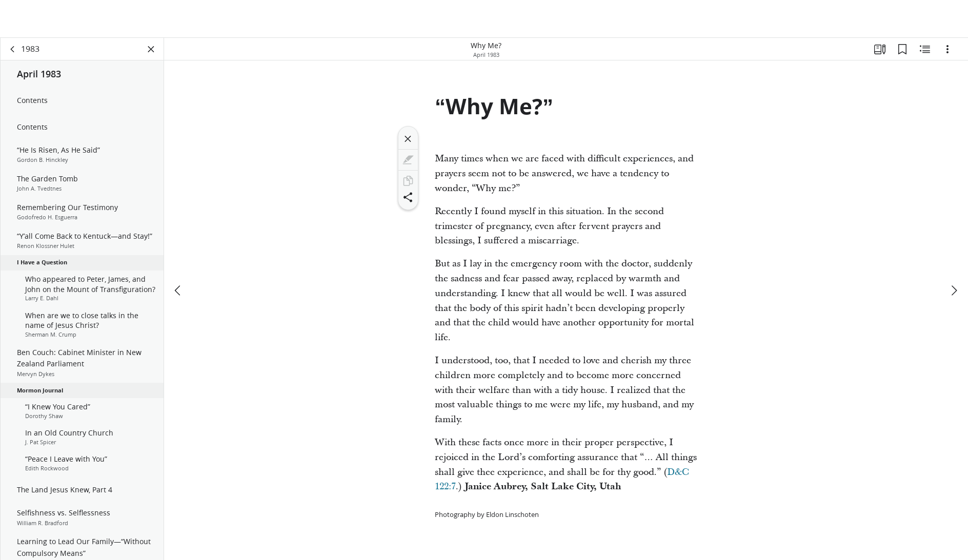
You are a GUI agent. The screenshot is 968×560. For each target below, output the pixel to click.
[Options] (947, 49)
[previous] (178, 291)
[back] (13, 49)
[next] (954, 291)
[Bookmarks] (902, 49)
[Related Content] (925, 49)
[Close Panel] (151, 49)
